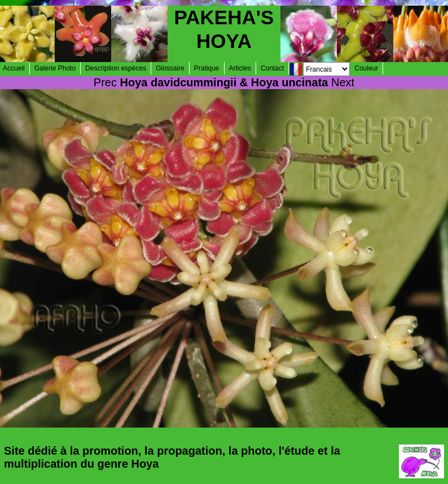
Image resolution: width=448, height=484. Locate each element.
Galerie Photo (55, 68)
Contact (272, 68)
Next (343, 82)
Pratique (207, 68)
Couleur (366, 68)
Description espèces (116, 68)
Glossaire (170, 68)
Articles (240, 68)
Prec (105, 82)
